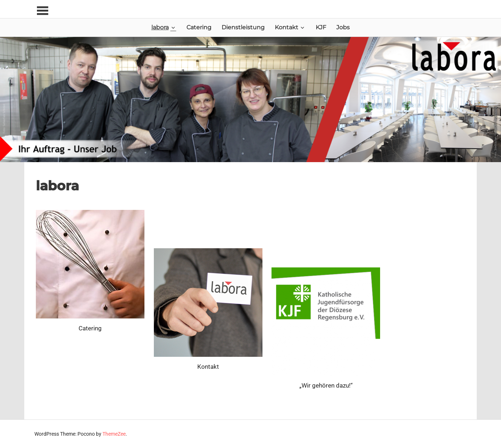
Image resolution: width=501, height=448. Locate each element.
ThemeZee (114, 434)
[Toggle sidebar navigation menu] (42, 11)
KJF (321, 27)
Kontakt (287, 27)
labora (160, 27)
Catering (199, 27)
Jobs (343, 27)
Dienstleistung (243, 27)
